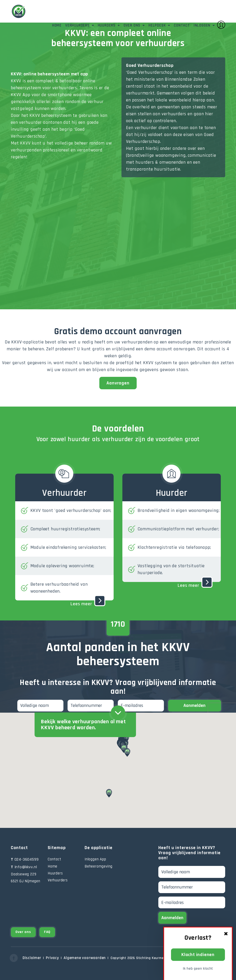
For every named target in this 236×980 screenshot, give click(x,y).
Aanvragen (118, 383)
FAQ (47, 932)
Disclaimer (32, 958)
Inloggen (209, 25)
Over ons (133, 25)
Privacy (52, 958)
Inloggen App (95, 859)
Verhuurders (78, 25)
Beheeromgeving (99, 866)
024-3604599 (25, 859)
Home (57, 25)
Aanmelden (195, 705)
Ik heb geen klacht (198, 969)
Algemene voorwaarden (85, 958)
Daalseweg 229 (24, 874)
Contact (182, 25)
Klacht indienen (198, 955)
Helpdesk (158, 25)
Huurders (107, 25)
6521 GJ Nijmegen (26, 881)
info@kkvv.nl (24, 867)
